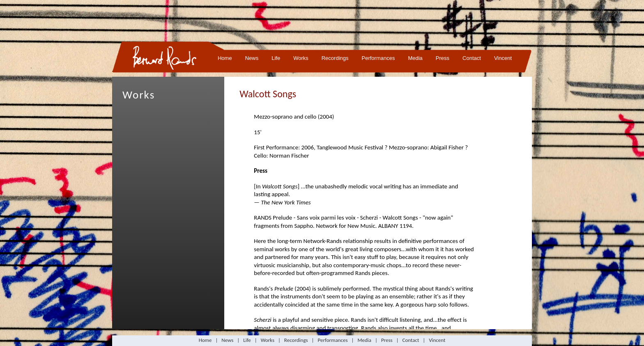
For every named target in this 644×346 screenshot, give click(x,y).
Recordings (335, 58)
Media (415, 58)
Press (443, 58)
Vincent (503, 58)
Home (225, 58)
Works (301, 58)
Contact (472, 58)
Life (276, 58)
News (252, 58)
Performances (378, 58)
